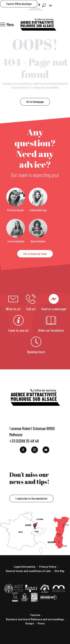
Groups (30, 623)
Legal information (25, 566)
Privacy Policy (48, 566)
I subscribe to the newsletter (31, 498)
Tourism (35, 615)
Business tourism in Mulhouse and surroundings (35, 619)
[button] (44, 5)
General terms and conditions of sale (28, 571)
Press (41, 623)
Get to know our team (35, 254)
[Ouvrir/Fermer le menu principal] (7, 24)
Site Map (59, 571)
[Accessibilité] (39, 5)
